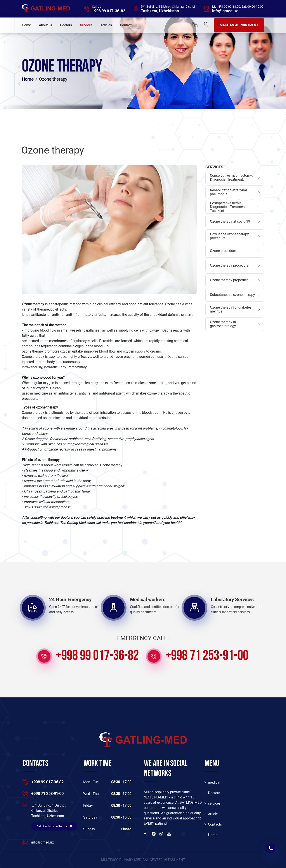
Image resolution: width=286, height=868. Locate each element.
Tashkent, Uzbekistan (160, 11)
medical (212, 782)
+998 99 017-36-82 (109, 11)
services (212, 803)
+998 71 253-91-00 (207, 656)
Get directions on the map (54, 826)
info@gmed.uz (225, 11)
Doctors (66, 25)
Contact (126, 25)
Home (26, 25)
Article (211, 814)
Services (86, 25)
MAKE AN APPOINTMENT (239, 25)
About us (45, 25)
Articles (106, 25)
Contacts (213, 824)
